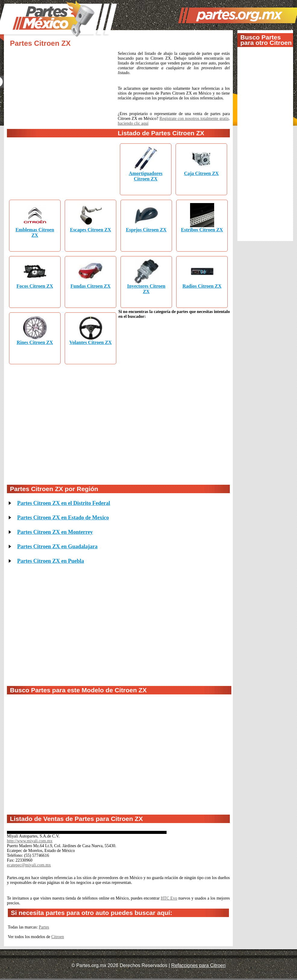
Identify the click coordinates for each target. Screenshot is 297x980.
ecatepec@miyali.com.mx (29, 865)
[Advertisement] (60, 106)
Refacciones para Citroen (199, 965)
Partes (44, 927)
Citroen (58, 937)
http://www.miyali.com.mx (30, 841)
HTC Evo (169, 898)
